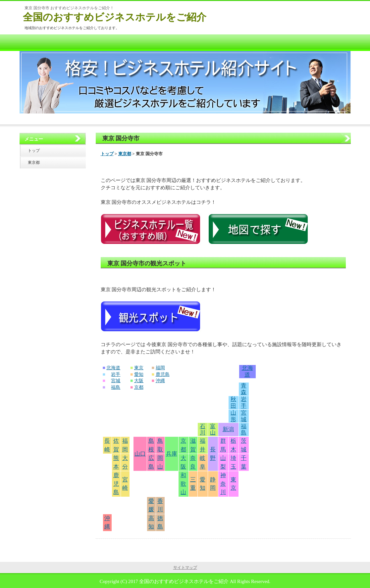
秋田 (233, 403)
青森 (244, 389)
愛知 (139, 374)
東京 (139, 368)
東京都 (125, 154)
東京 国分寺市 (121, 138)
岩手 (116, 374)
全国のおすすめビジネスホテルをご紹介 (115, 17)
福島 (116, 387)
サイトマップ (185, 567)
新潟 (228, 429)
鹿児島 (163, 374)
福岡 (160, 368)
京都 (139, 387)
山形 (233, 416)
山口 (140, 454)
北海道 (113, 368)
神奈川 (223, 484)
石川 (203, 430)
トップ (107, 154)
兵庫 (172, 454)
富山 (213, 430)
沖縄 (160, 381)
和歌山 (183, 484)
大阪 (139, 381)
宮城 (116, 381)
